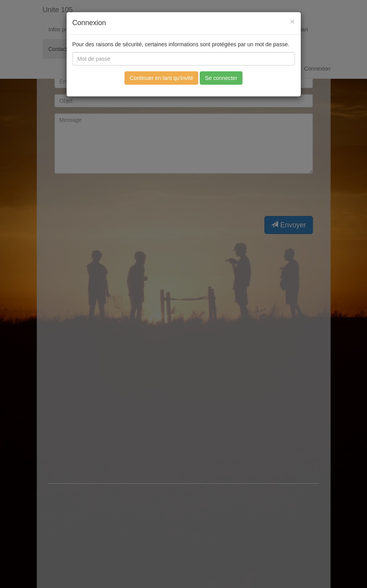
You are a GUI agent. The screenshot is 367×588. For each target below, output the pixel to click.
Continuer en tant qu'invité (161, 78)
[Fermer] (292, 21)
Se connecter (221, 78)
